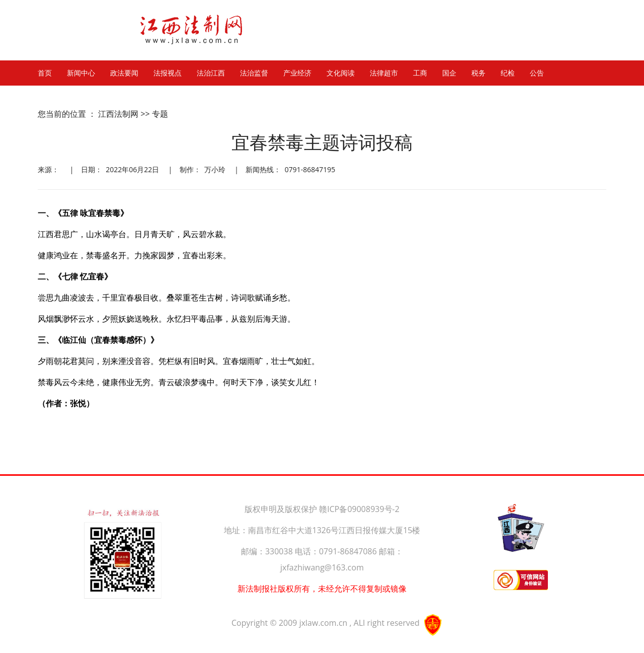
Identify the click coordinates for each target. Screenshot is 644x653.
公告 (537, 73)
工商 (420, 73)
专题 (160, 114)
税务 (478, 73)
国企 (449, 73)
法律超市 (384, 73)
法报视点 (168, 73)
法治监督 (254, 73)
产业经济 (297, 73)
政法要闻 (124, 73)
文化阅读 (341, 73)
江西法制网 (118, 114)
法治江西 (211, 73)
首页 (45, 73)
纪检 (508, 73)
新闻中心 (81, 73)
